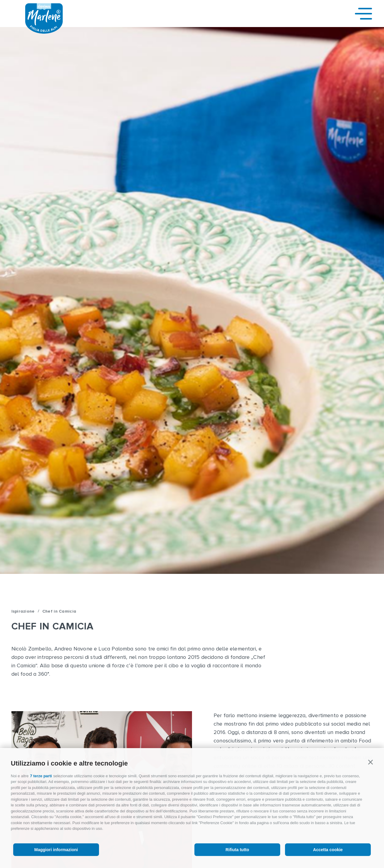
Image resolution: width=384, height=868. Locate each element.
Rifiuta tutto (237, 850)
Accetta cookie (328, 850)
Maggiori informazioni (56, 850)
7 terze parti (41, 776)
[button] (370, 762)
